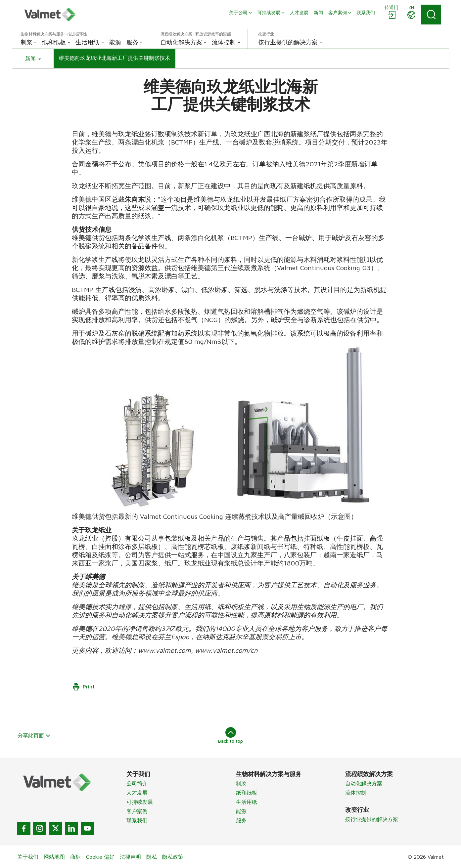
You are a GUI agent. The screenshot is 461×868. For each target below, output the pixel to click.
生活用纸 (247, 802)
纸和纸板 (247, 793)
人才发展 (137, 793)
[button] (33, 59)
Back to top (230, 735)
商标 (75, 857)
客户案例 (137, 811)
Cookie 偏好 (100, 857)
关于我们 (28, 857)
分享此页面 (34, 735)
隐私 (152, 857)
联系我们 (137, 820)
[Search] (431, 15)
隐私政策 (173, 857)
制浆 (241, 783)
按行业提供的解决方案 (372, 819)
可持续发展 (140, 802)
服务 (241, 820)
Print (83, 687)
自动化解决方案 (364, 783)
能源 (241, 811)
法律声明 (130, 857)
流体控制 (356, 793)
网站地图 (54, 857)
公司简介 (137, 783)
